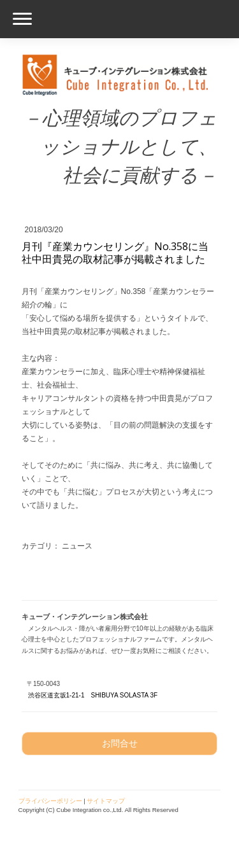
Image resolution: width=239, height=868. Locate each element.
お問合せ (120, 743)
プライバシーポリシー (50, 801)
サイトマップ (106, 801)
